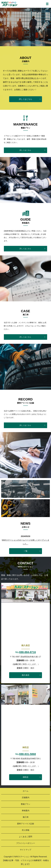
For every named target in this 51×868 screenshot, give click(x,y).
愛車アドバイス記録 (26, 824)
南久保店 (26, 675)
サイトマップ (26, 850)
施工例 (26, 817)
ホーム (26, 791)
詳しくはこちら (26, 99)
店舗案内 (26, 797)
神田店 (26, 777)
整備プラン (26, 804)
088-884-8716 (28, 652)
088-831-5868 (28, 754)
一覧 (26, 551)
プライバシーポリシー (26, 843)
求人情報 (26, 830)
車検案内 (26, 811)
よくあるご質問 (26, 837)
